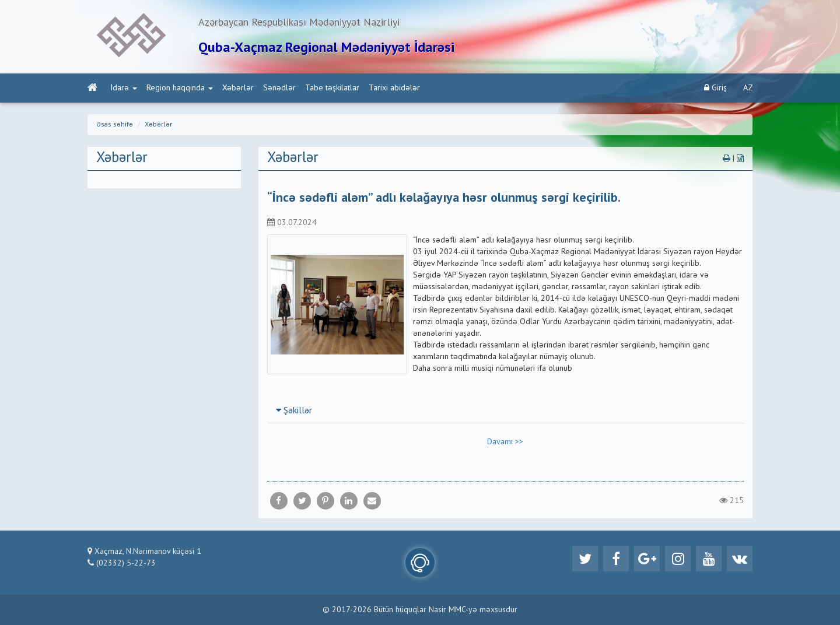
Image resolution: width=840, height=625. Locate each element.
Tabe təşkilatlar (332, 88)
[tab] (506, 410)
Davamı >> (505, 442)
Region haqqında (180, 88)
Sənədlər (279, 88)
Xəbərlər (238, 88)
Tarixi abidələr (394, 88)
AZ (748, 88)
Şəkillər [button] (294, 411)
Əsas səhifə (115, 125)
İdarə (124, 88)
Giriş (715, 88)
